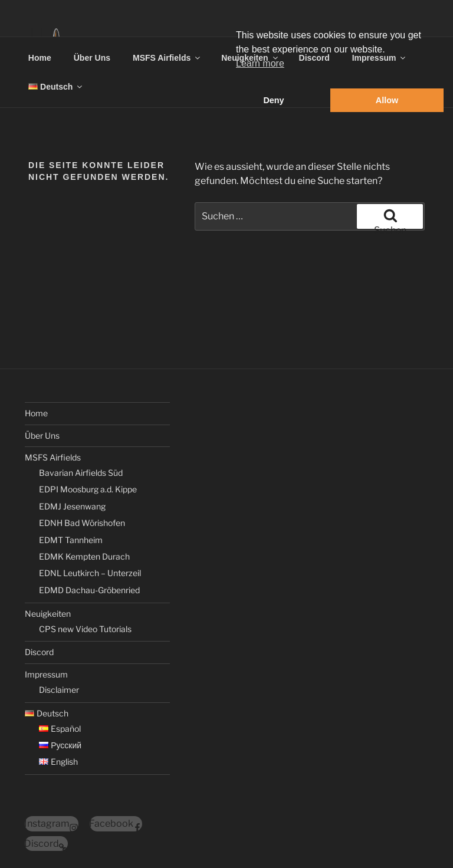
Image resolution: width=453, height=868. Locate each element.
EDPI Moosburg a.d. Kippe (88, 489)
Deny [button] (273, 100)
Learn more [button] (260, 63)
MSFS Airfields (167, 58)
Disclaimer (59, 690)
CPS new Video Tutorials (85, 629)
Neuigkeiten (48, 614)
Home (40, 58)
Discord (39, 652)
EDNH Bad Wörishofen (82, 523)
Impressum (46, 674)
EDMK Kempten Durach (84, 556)
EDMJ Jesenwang (72, 506)
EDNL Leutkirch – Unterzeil (90, 573)
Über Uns (92, 58)
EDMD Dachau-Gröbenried (89, 590)
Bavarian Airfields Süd (81, 473)
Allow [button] (387, 100)
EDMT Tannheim (71, 540)
